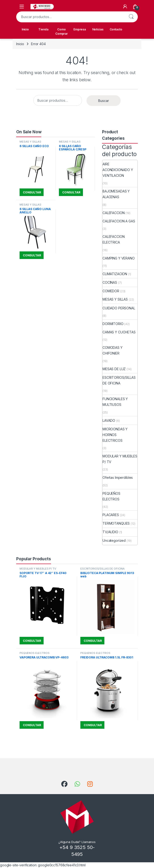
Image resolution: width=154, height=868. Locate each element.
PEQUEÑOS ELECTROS (111, 496)
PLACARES (111, 515)
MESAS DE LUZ (114, 369)
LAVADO (109, 420)
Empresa (80, 29)
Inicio (25, 29)
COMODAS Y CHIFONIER (113, 350)
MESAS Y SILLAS (30, 142)
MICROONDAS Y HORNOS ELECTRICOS (115, 435)
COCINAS (110, 282)
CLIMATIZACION (115, 274)
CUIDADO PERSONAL (119, 308)
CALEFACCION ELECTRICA (113, 239)
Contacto (116, 29)
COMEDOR (111, 291)
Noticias (98, 29)
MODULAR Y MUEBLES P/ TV (120, 459)
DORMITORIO (113, 324)
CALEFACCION (113, 213)
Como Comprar (62, 31)
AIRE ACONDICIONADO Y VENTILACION (118, 170)
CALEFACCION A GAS (119, 221)
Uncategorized (114, 540)
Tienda (43, 29)
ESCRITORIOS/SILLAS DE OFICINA (119, 380)
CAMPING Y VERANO (119, 258)
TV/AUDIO (110, 532)
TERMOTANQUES (116, 523)
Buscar (131, 17)
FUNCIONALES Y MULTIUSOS (115, 402)
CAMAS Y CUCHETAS (119, 332)
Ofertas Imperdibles (118, 477)
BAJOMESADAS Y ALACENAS (116, 194)
